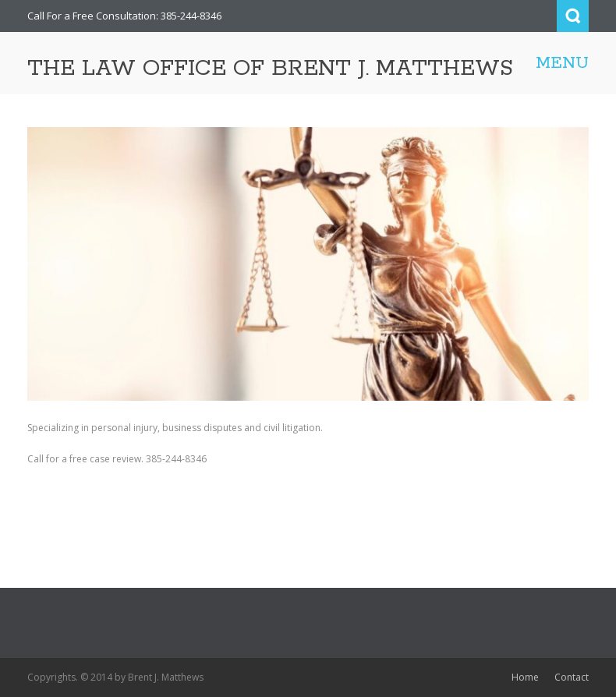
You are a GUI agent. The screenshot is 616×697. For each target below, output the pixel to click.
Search (573, 16)
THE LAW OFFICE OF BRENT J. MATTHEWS (270, 69)
